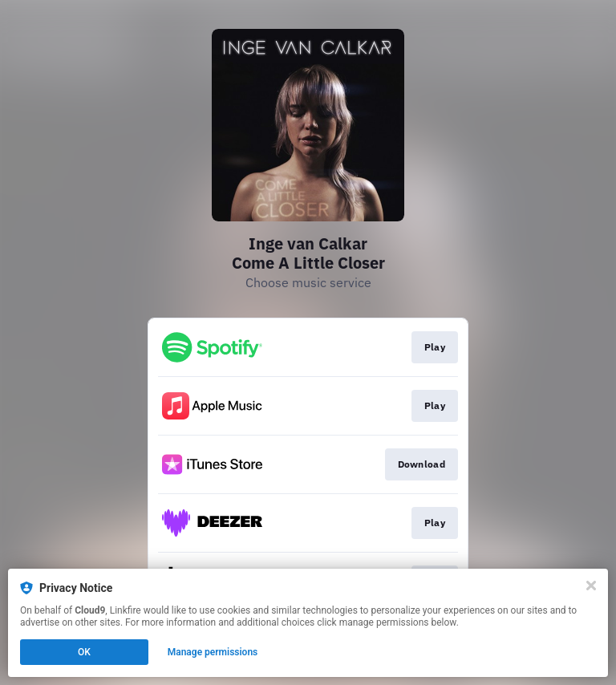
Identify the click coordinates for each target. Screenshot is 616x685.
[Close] (591, 586)
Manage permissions (213, 652)
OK (84, 652)
